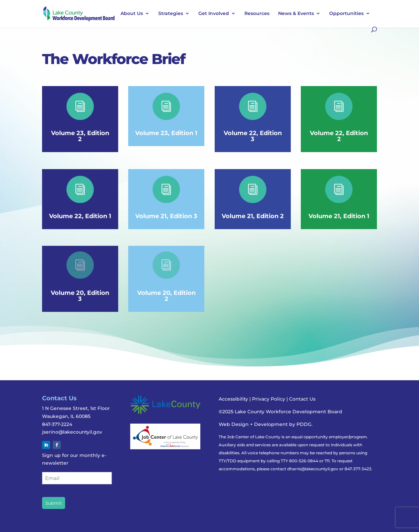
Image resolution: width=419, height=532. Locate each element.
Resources (257, 14)
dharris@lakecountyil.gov (313, 469)
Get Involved (214, 14)
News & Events (296, 14)
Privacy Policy (269, 399)
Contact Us (302, 399)
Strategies (171, 14)
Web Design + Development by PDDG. (266, 424)
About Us (132, 14)
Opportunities (346, 14)
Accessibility (233, 399)
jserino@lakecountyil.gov (72, 432)
